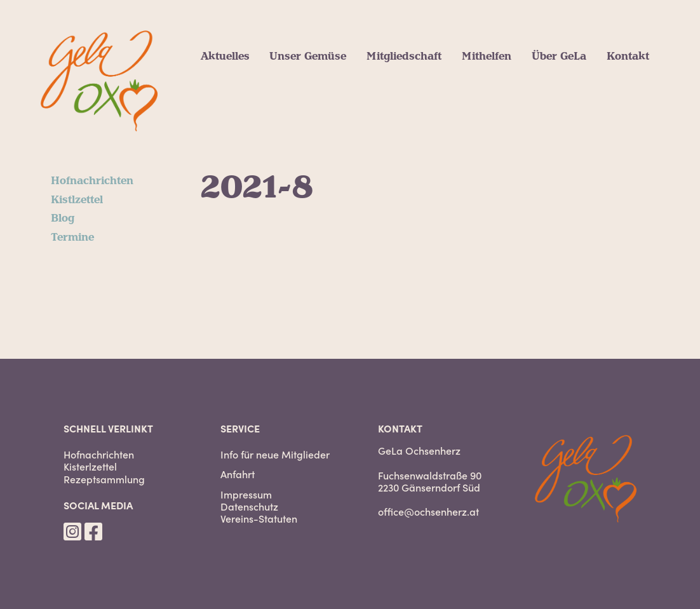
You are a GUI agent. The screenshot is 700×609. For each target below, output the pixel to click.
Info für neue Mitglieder (275, 454)
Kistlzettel (77, 200)
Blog (63, 218)
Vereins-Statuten (259, 519)
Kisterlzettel (90, 466)
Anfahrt (238, 474)
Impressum (246, 494)
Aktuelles (225, 57)
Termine (72, 238)
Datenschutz (249, 506)
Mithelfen (487, 57)
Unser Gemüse (308, 57)
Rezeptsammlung (104, 479)
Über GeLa (559, 57)
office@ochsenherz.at (428, 511)
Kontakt (628, 57)
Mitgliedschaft (404, 57)
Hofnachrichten (92, 181)
